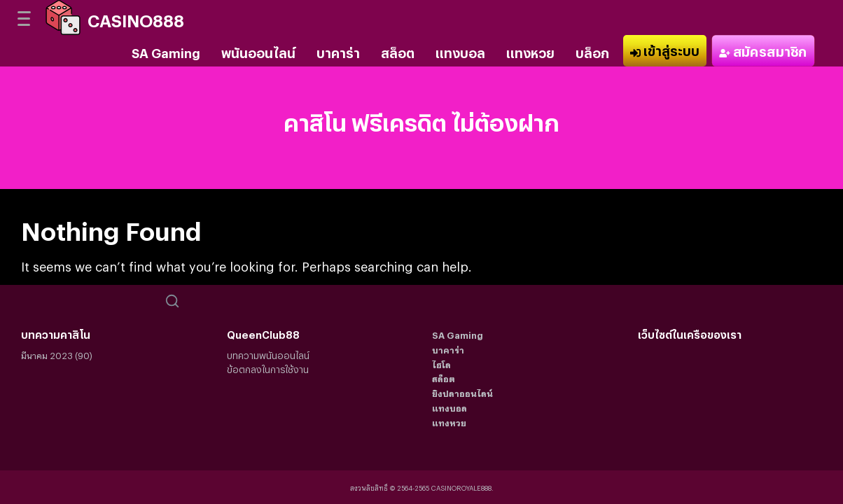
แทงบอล (460, 50)
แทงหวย (530, 50)
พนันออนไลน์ (258, 50)
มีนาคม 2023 (47, 354)
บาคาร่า (338, 50)
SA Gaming (166, 50)
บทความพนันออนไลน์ (268, 354)
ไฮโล (441, 363)
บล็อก (592, 50)
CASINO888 (136, 17)
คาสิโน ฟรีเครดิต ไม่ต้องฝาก (421, 119)
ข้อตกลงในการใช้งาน (268, 368)
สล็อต (398, 50)
